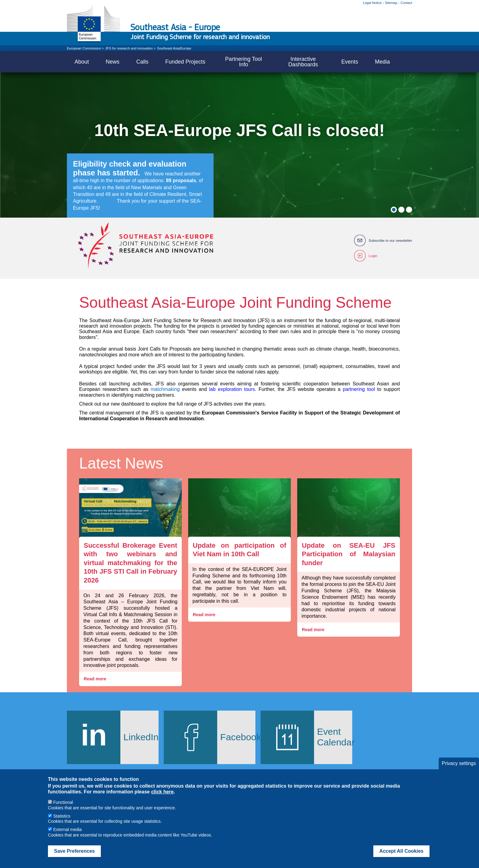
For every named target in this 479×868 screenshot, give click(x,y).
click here (163, 792)
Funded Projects (185, 62)
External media (67, 829)
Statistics (62, 816)
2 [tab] (401, 210)
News (113, 62)
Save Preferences (74, 851)
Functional (63, 802)
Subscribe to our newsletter (390, 241)
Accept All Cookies (401, 851)
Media (382, 62)
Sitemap (391, 3)
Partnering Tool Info (244, 62)
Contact (406, 3)
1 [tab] (394, 210)
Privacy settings (459, 763)
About (82, 62)
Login (372, 256)
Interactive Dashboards (303, 62)
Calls (142, 62)
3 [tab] (409, 210)
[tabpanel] (239, 145)
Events (350, 62)
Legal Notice (372, 3)
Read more (96, 679)
